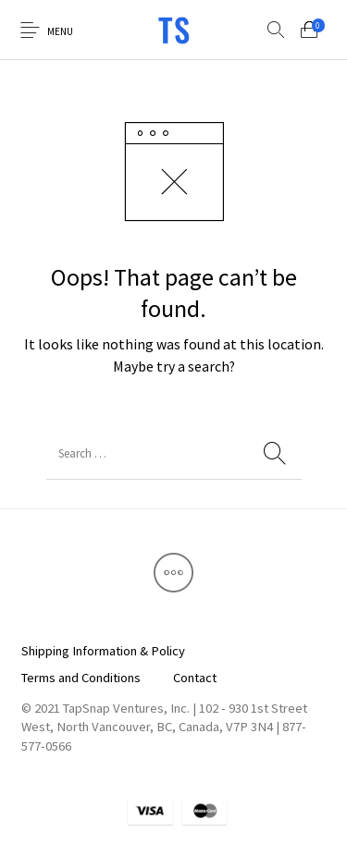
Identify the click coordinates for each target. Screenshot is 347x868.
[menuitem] (103, 651)
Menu (60, 31)
